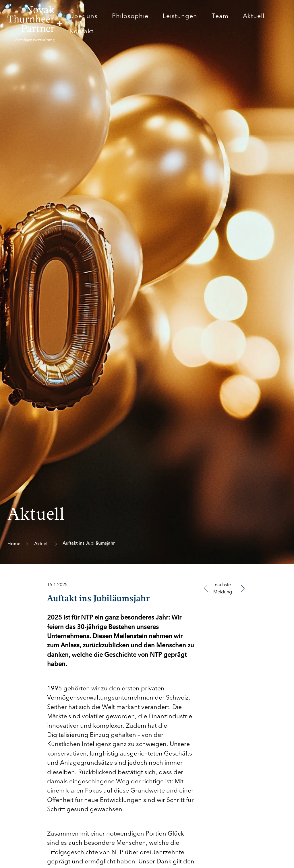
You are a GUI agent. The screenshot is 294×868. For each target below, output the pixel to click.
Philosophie (130, 16)
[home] (35, 24)
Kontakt (82, 31)
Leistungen (180, 16)
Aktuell (254, 16)
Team (220, 16)
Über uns (84, 16)
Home (14, 544)
